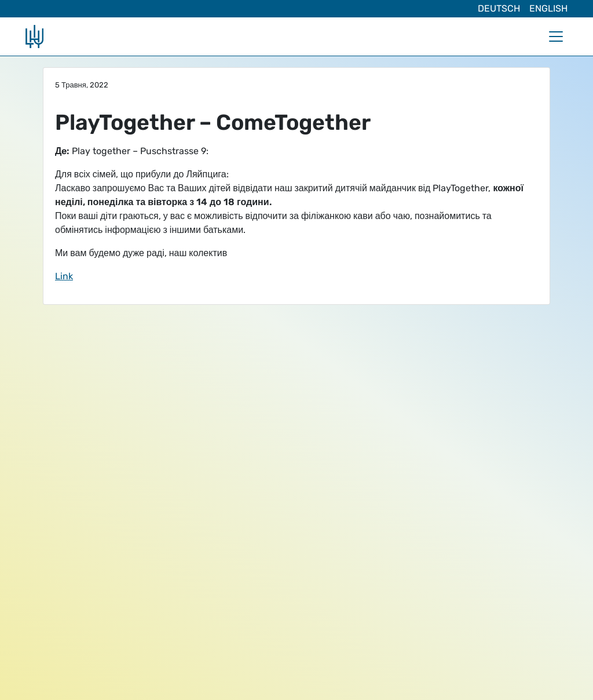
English (548, 8)
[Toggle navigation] (556, 37)
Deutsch (499, 8)
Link (64, 276)
